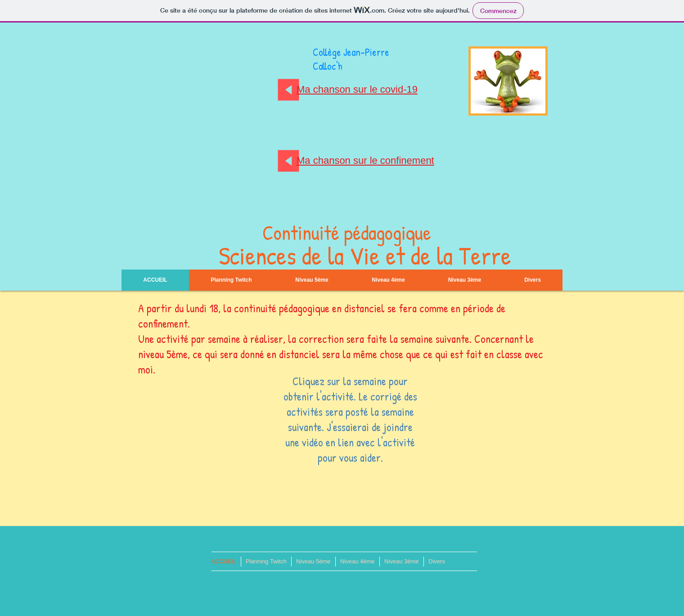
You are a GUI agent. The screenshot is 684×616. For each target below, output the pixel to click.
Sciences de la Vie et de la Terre (365, 256)
